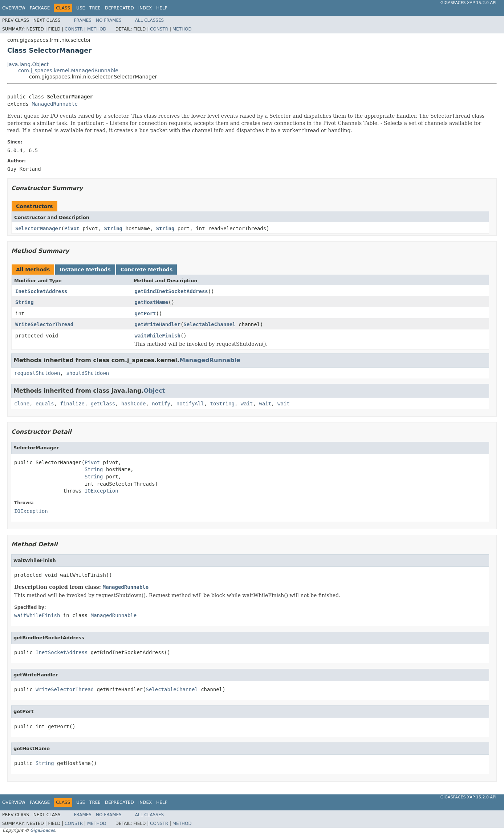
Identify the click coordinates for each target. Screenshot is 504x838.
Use (81, 8)
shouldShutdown (88, 373)
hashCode (133, 404)
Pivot (72, 228)
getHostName (152, 302)
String (113, 228)
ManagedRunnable (54, 104)
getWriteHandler (158, 324)
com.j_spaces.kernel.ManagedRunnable (68, 70)
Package (40, 8)
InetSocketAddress (41, 291)
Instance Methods (85, 270)
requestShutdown (37, 373)
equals (45, 404)
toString (222, 404)
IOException (101, 491)
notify (161, 404)
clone (22, 404)
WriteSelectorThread (44, 324)
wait (247, 404)
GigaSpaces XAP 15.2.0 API (468, 3)
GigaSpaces (42, 830)
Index (145, 8)
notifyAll (190, 404)
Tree (95, 8)
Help (162, 8)
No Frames (109, 20)
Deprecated (119, 8)
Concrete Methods (147, 270)
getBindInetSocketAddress (171, 291)
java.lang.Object (28, 64)
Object (155, 391)
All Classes (149, 20)
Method (97, 29)
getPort (145, 313)
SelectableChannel (209, 324)
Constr (74, 29)
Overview (14, 8)
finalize (72, 404)
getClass (103, 404)
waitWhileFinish (158, 336)
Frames (83, 20)
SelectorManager (38, 228)
